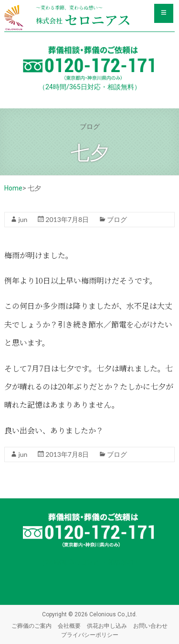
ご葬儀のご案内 (32, 626)
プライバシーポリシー (90, 635)
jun (23, 219)
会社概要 (69, 626)
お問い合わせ (150, 626)
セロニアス (83, 20)
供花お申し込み (107, 626)
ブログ (117, 219)
